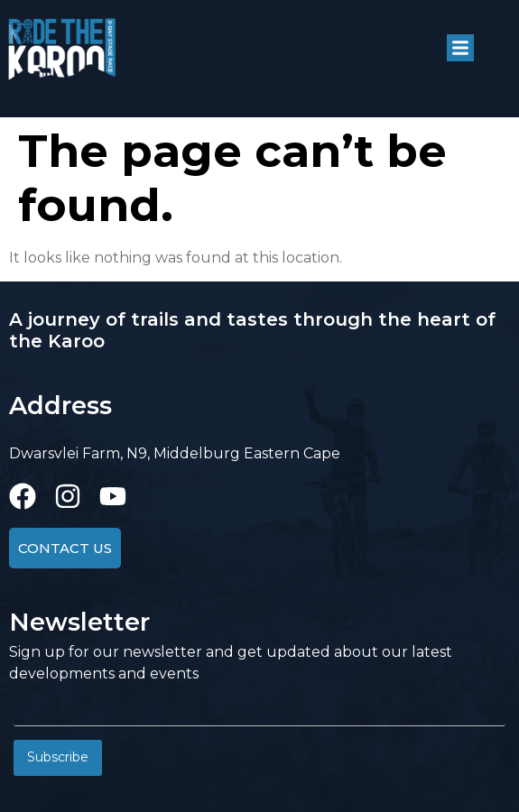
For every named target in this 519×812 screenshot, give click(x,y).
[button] (460, 48)
